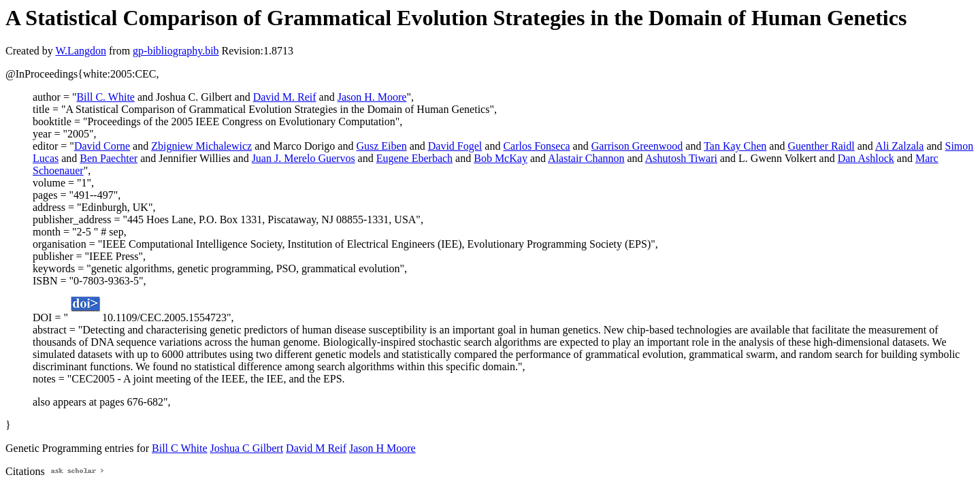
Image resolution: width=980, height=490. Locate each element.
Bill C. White (105, 97)
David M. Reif (285, 97)
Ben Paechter (109, 158)
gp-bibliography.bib (176, 51)
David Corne (102, 146)
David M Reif (316, 448)
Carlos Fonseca (536, 146)
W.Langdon (81, 51)
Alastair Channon (586, 158)
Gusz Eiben (381, 146)
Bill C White (179, 448)
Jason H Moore (382, 448)
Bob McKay (501, 158)
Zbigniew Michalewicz (201, 146)
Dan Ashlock (866, 158)
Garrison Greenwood (637, 146)
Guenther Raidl (821, 146)
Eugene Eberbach (414, 158)
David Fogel (455, 146)
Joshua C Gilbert (247, 448)
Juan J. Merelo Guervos (304, 158)
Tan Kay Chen (735, 146)
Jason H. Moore (372, 97)
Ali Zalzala (900, 146)
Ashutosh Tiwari (681, 158)
